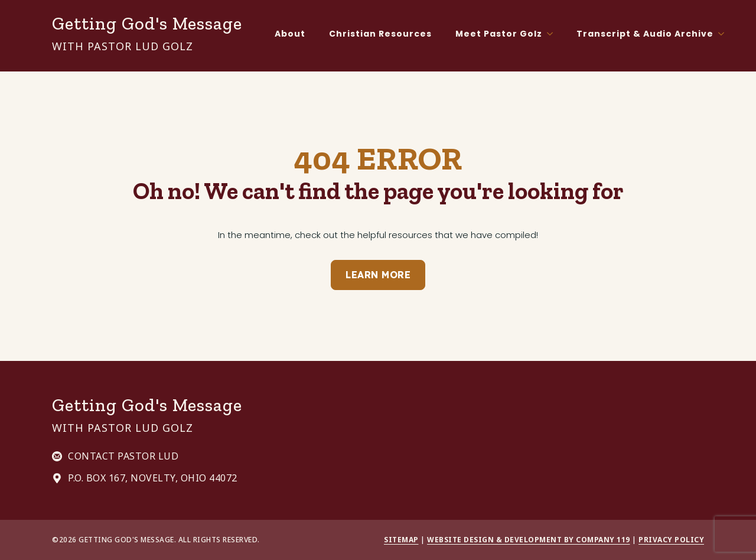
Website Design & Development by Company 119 (529, 540)
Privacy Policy (671, 540)
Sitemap (401, 540)
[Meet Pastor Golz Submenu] (553, 34)
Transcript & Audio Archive (645, 34)
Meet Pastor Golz (499, 34)
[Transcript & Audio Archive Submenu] (725, 34)
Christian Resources (380, 34)
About (290, 34)
